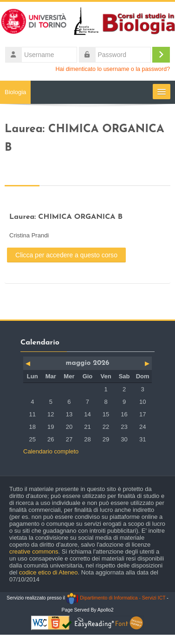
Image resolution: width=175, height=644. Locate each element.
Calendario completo (51, 451)
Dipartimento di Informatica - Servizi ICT (116, 598)
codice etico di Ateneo (48, 572)
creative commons (34, 552)
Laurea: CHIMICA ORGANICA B (66, 217)
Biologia (15, 92)
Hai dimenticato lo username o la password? (113, 69)
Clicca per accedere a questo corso (66, 255)
